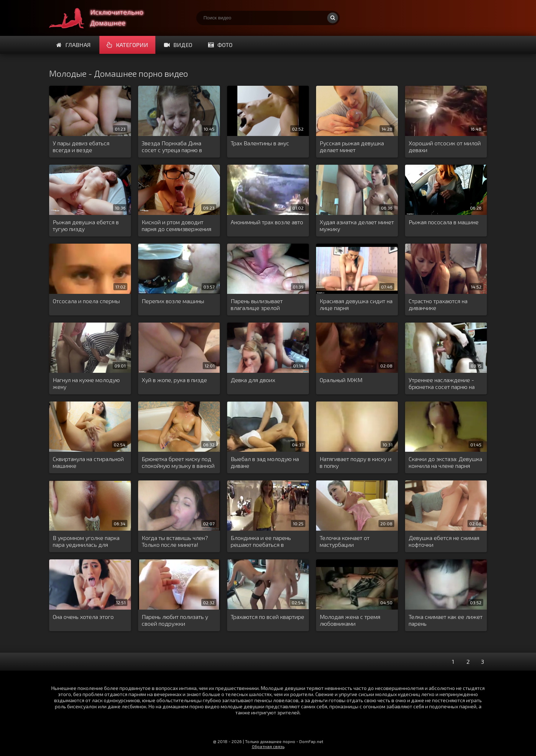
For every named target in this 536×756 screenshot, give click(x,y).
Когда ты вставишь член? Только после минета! (175, 541)
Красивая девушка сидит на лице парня (356, 304)
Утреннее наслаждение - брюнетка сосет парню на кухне (442, 384)
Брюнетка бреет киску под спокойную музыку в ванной (178, 462)
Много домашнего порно (103, 18)
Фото (220, 45)
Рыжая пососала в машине (444, 222)
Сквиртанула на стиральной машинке (88, 462)
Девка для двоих (253, 380)
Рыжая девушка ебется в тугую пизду (86, 225)
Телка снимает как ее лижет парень (446, 620)
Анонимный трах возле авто (267, 222)
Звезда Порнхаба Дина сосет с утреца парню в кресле (172, 147)
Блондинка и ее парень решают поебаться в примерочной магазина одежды (261, 541)
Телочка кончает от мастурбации (345, 541)
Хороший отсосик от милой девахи (445, 146)
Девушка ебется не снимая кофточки (444, 541)
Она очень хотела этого (83, 617)
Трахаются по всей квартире (267, 617)
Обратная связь (268, 746)
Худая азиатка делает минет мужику (357, 225)
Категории (127, 45)
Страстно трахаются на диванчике (438, 304)
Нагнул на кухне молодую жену (86, 383)
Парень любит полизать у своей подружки (175, 620)
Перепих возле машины (173, 301)
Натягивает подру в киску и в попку (356, 462)
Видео (178, 45)
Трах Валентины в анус (260, 143)
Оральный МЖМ (341, 380)
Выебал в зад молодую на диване (265, 462)
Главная (74, 45)
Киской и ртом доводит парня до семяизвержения (177, 225)
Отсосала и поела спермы (86, 301)
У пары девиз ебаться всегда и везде (81, 146)
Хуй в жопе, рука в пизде (174, 380)
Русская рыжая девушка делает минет (352, 146)
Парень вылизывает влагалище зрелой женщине (257, 305)
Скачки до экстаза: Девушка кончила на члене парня (445, 462)
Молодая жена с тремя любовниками (350, 620)
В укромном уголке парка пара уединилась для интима (86, 541)
